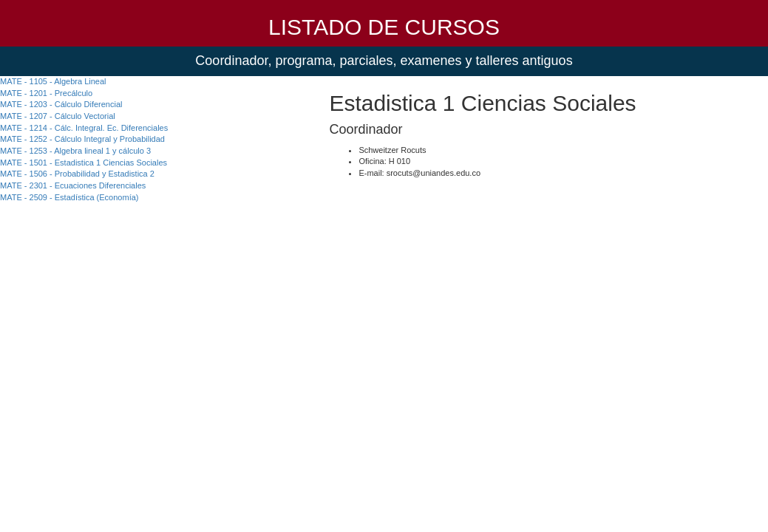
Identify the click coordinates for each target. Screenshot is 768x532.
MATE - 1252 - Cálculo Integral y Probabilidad (82, 139)
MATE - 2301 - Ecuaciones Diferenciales (73, 185)
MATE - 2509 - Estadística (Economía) (69, 197)
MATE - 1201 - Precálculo (46, 93)
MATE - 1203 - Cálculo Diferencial (61, 104)
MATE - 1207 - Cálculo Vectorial (58, 116)
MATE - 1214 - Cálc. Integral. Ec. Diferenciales (84, 128)
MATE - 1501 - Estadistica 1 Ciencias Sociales (84, 163)
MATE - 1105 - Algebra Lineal (53, 81)
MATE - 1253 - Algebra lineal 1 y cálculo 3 (75, 151)
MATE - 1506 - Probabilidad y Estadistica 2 (77, 174)
